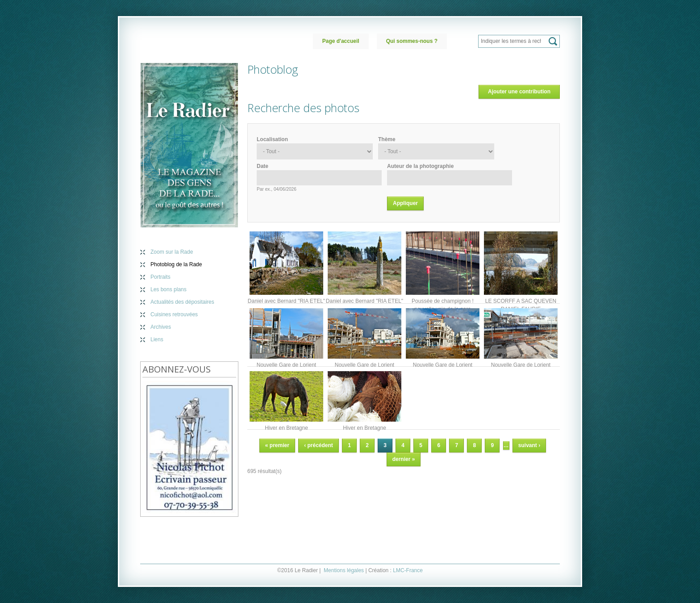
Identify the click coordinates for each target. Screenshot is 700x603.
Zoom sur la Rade (172, 252)
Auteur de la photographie (420, 166)
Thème (387, 139)
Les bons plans (169, 289)
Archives (161, 327)
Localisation (272, 139)
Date (262, 166)
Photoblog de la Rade (176, 264)
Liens (157, 339)
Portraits (160, 277)
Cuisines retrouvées (174, 314)
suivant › (529, 445)
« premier (277, 445)
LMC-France (408, 570)
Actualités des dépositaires (182, 302)
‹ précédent (319, 445)
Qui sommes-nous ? (412, 41)
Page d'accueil (341, 41)
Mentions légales (344, 570)
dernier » (404, 459)
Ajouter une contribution (519, 92)
